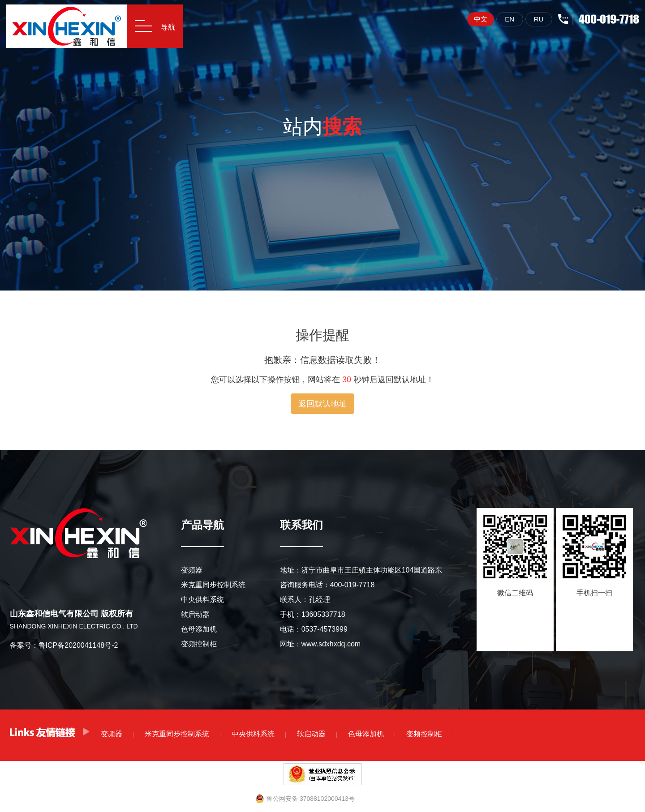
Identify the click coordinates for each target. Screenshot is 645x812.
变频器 (192, 570)
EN (506, 19)
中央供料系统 (202, 600)
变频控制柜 (199, 644)
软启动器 (195, 614)
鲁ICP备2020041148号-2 (78, 645)
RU (535, 19)
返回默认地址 (322, 404)
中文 (477, 19)
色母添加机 (199, 629)
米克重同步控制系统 (213, 585)
